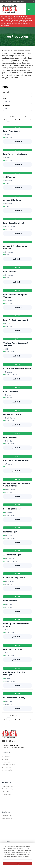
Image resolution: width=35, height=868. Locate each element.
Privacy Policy (6, 747)
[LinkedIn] (13, 742)
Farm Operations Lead (14, 223)
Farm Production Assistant (16, 320)
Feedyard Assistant (12, 414)
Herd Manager (10, 532)
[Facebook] (7, 742)
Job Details (18, 142)
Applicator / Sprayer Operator (17, 460)
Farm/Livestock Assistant (15, 154)
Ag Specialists (6, 757)
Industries (6, 106)
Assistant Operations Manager (17, 368)
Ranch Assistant (11, 391)
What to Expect (6, 794)
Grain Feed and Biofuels (9, 765)
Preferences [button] (26, 856)
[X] (10, 742)
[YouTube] (3, 742)
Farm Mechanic (10, 271)
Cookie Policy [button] (16, 854)
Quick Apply (6, 792)
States (5, 99)
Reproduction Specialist (14, 578)
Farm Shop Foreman (13, 649)
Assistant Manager (12, 555)
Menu (30, 9)
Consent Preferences (18, 747)
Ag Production (6, 767)
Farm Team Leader (12, 131)
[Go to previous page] (4, 120)
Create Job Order (7, 816)
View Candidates (7, 818)
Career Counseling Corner (10, 789)
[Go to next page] (31, 120)
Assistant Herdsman (13, 200)
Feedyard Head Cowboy (14, 698)
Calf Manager (9, 177)
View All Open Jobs (8, 786)
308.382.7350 (5, 25)
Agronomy (5, 759)
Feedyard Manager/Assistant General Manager (17, 485)
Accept (18, 864)
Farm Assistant (10, 437)
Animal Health (6, 762)
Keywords (6, 92)
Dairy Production (7, 770)
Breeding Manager (12, 509)
